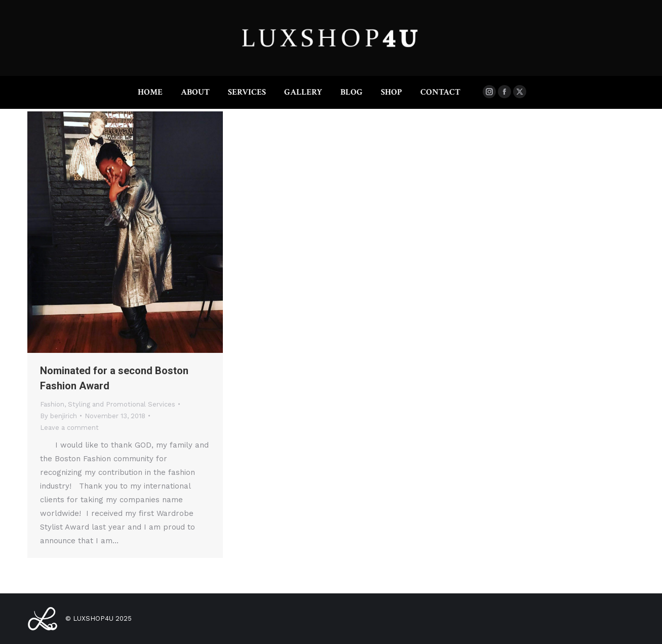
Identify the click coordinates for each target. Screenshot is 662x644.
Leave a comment (69, 428)
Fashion (52, 404)
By (59, 416)
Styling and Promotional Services (122, 404)
